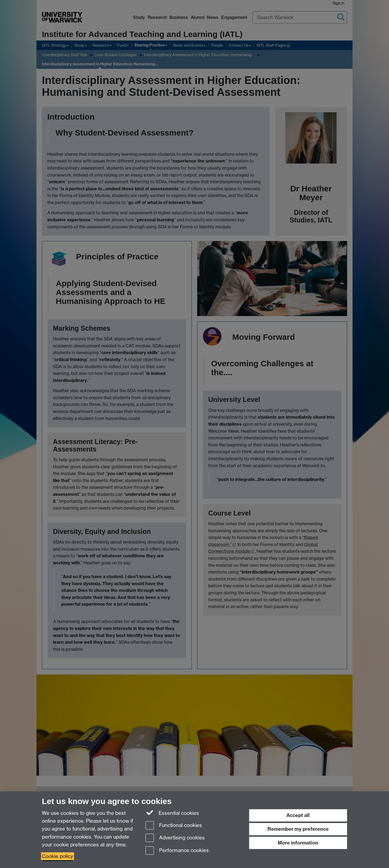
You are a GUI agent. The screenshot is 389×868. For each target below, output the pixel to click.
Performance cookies (177, 851)
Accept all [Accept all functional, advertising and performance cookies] (298, 815)
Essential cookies (172, 813)
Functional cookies (174, 826)
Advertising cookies (175, 838)
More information (298, 843)
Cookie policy (58, 856)
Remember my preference (298, 829)
